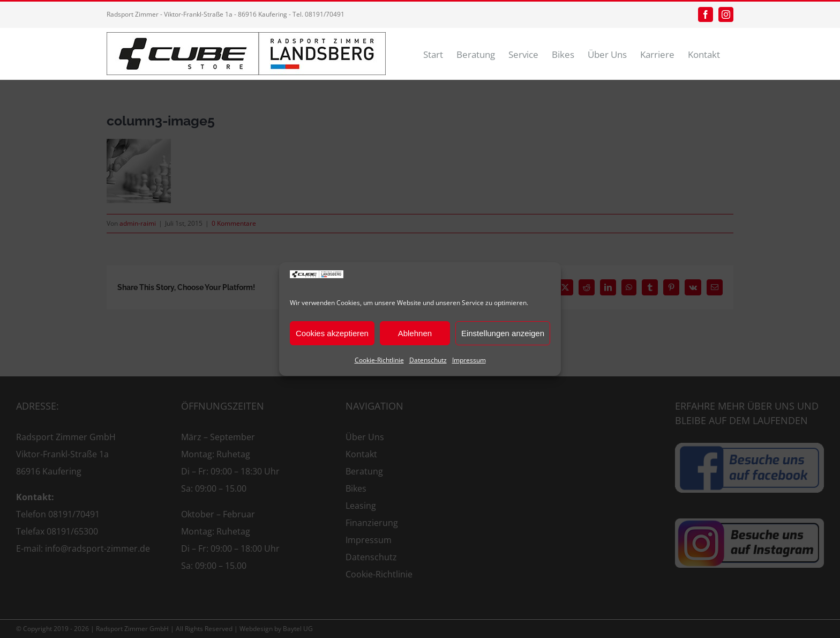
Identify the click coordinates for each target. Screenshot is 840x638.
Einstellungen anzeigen (503, 333)
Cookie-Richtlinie (379, 360)
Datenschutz (428, 360)
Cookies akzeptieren (332, 333)
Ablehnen (415, 333)
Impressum (469, 360)
